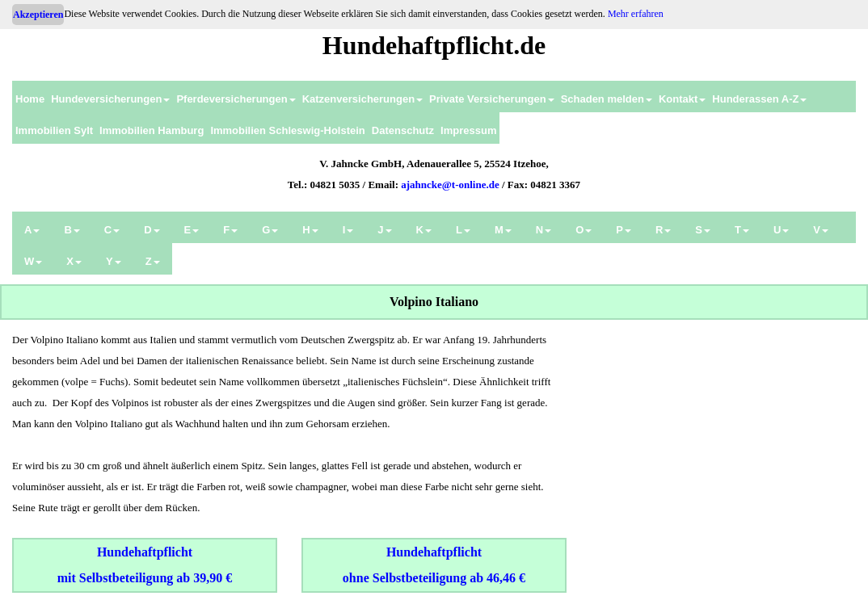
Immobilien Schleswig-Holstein (287, 130)
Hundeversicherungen (110, 99)
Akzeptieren (38, 15)
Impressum (468, 130)
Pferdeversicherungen (236, 99)
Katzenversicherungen (362, 99)
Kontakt (682, 99)
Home (30, 99)
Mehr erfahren (636, 14)
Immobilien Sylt (54, 130)
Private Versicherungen (492, 99)
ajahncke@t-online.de (450, 185)
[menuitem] (30, 97)
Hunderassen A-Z (759, 99)
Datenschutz (403, 130)
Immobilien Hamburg (152, 130)
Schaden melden (607, 99)
